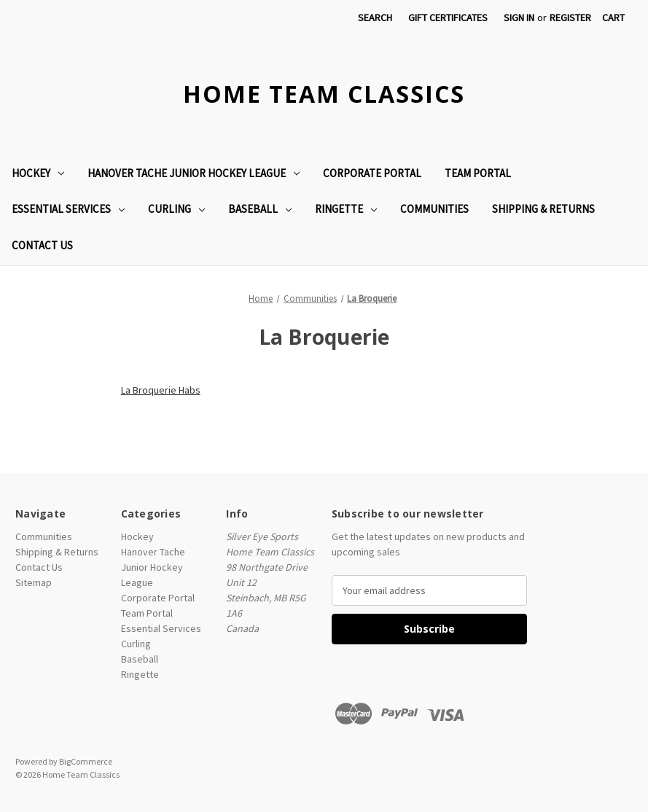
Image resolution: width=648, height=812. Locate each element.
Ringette (346, 209)
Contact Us (42, 245)
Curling (176, 209)
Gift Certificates (448, 17)
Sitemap (34, 582)
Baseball (260, 209)
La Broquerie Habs (161, 390)
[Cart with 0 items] (613, 18)
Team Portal (478, 173)
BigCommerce (86, 761)
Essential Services (68, 209)
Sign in (519, 17)
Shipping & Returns (543, 209)
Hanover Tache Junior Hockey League (194, 173)
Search (375, 17)
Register (570, 17)
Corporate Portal (372, 173)
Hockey (38, 173)
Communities (434, 209)
